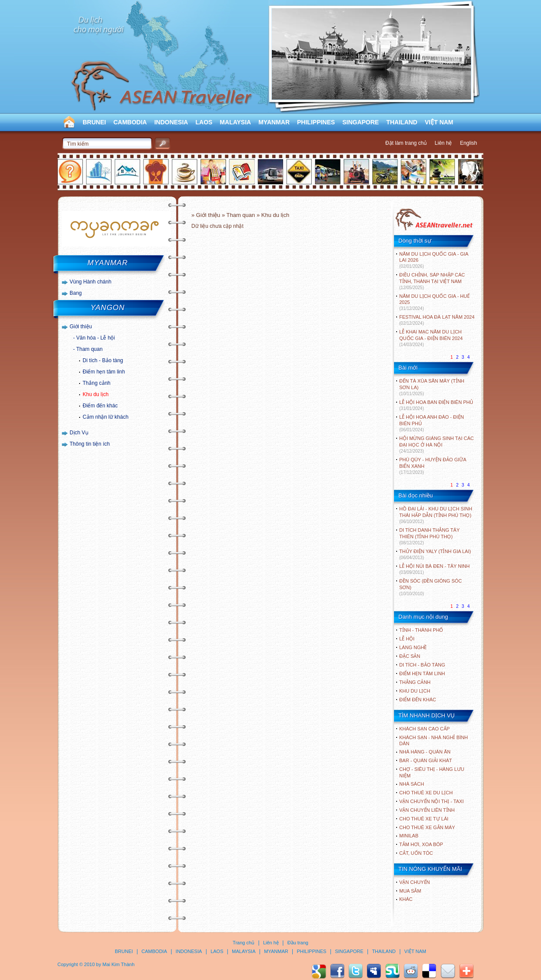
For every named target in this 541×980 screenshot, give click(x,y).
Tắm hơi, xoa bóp (421, 844)
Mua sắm (410, 891)
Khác (406, 899)
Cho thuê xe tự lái (424, 819)
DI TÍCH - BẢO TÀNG (422, 665)
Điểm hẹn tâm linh (104, 372)
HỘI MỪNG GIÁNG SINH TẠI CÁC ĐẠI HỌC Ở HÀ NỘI (436, 445)
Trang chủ (244, 943)
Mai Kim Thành (119, 964)
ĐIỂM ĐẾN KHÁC (418, 700)
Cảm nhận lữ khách (105, 417)
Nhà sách (412, 784)
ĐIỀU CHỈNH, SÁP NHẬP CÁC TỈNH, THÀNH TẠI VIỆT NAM (432, 281)
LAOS (204, 122)
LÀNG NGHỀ (413, 647)
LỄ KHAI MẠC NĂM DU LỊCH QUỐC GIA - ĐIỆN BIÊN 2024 (431, 338)
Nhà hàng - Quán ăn (425, 752)
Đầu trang (298, 943)
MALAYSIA (235, 122)
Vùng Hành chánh (90, 282)
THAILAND (402, 122)
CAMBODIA (130, 122)
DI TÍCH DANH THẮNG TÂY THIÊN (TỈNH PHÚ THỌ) (429, 536)
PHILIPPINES (316, 122)
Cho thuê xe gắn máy (427, 827)
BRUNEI (94, 122)
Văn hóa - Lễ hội (95, 338)
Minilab (409, 836)
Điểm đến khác (100, 406)
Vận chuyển (414, 882)
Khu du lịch (96, 394)
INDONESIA (171, 122)
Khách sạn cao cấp (424, 729)
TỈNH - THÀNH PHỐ (421, 630)
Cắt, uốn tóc (416, 853)
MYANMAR (274, 122)
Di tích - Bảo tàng (103, 360)
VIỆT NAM (439, 122)
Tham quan (89, 349)
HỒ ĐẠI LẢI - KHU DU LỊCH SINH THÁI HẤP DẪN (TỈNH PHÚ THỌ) (436, 515)
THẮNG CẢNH (415, 682)
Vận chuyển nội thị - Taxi (431, 801)
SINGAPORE (361, 122)
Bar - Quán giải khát (426, 760)
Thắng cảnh (97, 383)
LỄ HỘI (407, 639)
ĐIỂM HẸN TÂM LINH (422, 673)
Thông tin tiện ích (90, 444)
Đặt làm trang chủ (406, 143)
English (469, 143)
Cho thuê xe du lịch (426, 793)
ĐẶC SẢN (410, 656)
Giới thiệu (81, 327)
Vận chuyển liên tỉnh (427, 810)
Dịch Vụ (79, 433)
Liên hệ (444, 143)
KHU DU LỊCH (415, 691)
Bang (76, 293)
